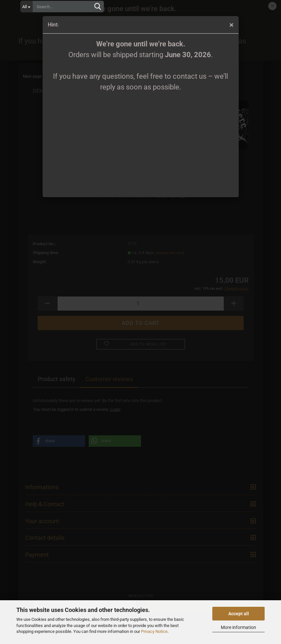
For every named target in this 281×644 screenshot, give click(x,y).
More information (238, 627)
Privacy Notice (154, 631)
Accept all (239, 614)
